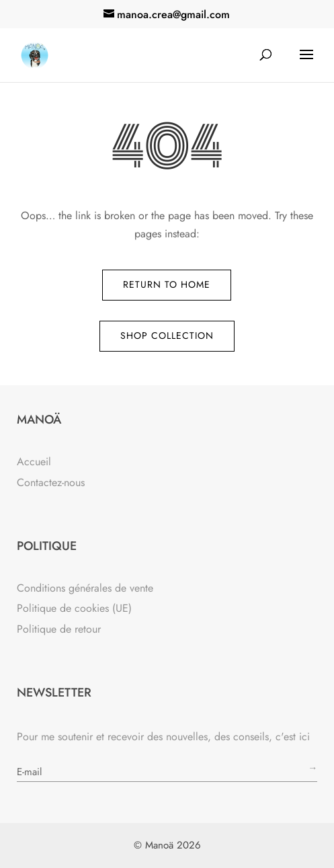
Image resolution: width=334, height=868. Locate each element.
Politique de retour (59, 629)
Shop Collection (167, 336)
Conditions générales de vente (85, 588)
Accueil (34, 462)
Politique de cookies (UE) (74, 608)
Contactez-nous (51, 482)
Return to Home (167, 284)
